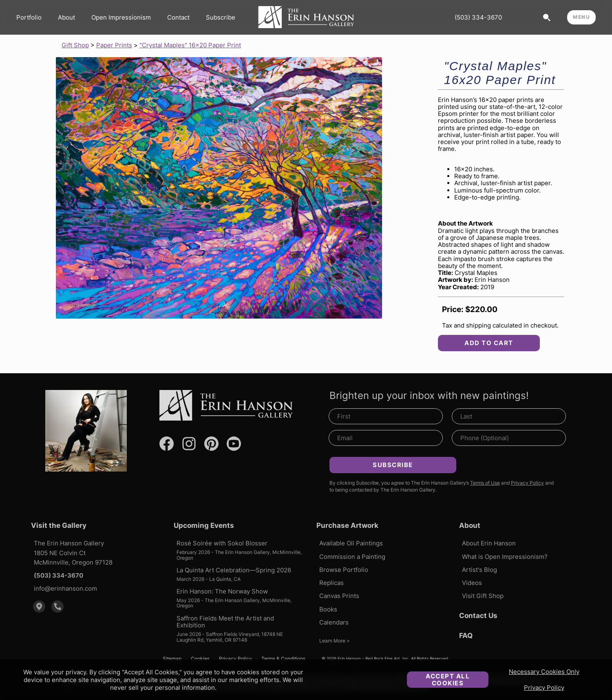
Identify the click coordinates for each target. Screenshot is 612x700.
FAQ (466, 636)
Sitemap (172, 659)
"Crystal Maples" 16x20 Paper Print (190, 45)
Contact (178, 17)
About (66, 17)
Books (328, 609)
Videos (472, 583)
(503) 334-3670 (478, 17)
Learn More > (335, 641)
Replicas (331, 583)
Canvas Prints (339, 596)
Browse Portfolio (344, 570)
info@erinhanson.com (65, 588)
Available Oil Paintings (351, 543)
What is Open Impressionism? (505, 557)
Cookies (200, 659)
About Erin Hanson (489, 543)
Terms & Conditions (283, 659)
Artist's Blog (479, 570)
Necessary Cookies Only (544, 672)
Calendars (334, 622)
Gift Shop (75, 45)
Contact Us (478, 616)
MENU (581, 17)
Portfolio (29, 17)
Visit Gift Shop (483, 596)
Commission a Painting (352, 557)
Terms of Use (485, 483)
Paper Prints (114, 45)
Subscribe (221, 17)
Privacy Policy (544, 688)
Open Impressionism (121, 17)
